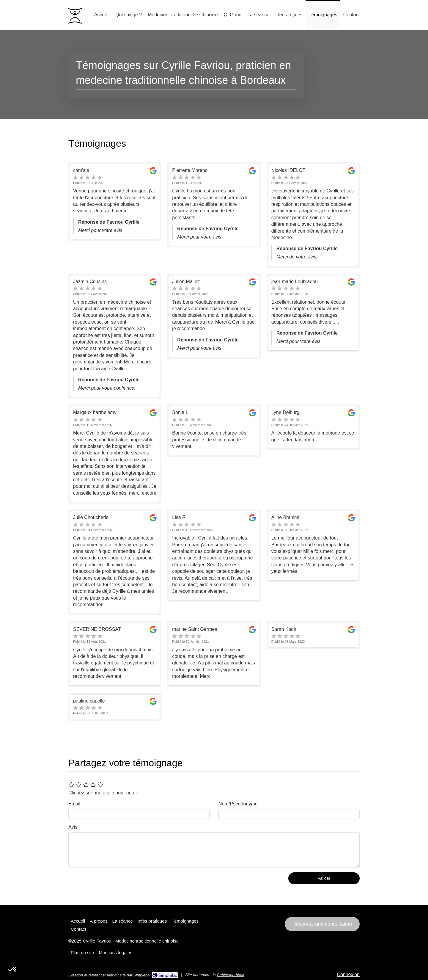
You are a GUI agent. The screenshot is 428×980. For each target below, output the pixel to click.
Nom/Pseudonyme (238, 804)
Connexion (348, 974)
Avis (73, 827)
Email (74, 804)
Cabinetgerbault (231, 975)
